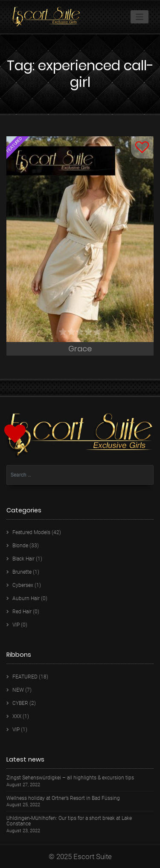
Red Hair (22, 612)
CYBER (20, 703)
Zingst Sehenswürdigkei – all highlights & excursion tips (70, 778)
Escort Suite (93, 857)
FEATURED (25, 677)
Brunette (22, 572)
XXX (17, 716)
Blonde (20, 546)
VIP (16, 625)
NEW (18, 690)
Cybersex (23, 585)
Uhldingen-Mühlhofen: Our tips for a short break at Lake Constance (69, 821)
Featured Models (31, 532)
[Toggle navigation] (140, 17)
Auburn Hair (26, 598)
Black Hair (23, 559)
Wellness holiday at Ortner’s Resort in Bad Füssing (63, 798)
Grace (80, 349)
